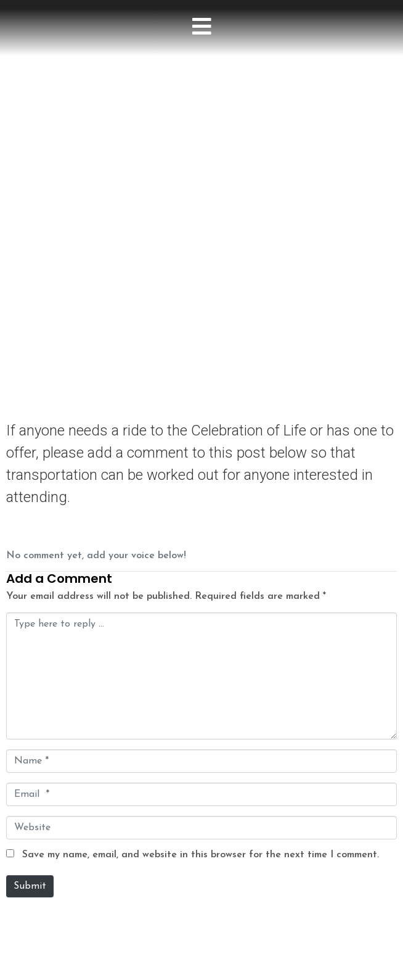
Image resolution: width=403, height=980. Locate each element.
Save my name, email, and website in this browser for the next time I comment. (201, 855)
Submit (30, 886)
